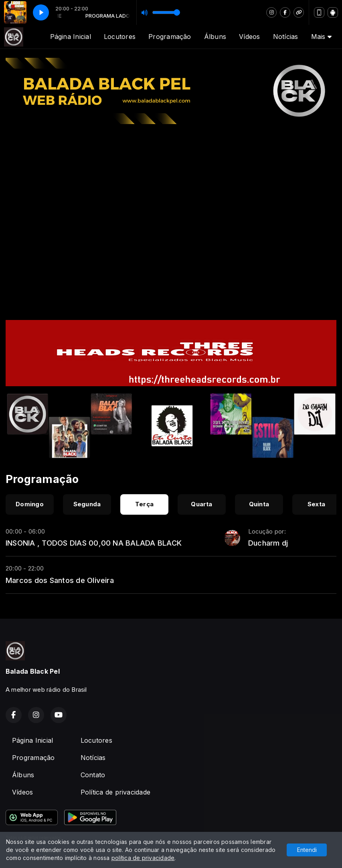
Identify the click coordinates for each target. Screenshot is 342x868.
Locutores (120, 37)
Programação (170, 37)
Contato (93, 775)
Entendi (307, 850)
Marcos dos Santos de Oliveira (60, 580)
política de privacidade (143, 858)
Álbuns (215, 37)
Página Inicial (71, 37)
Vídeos (249, 37)
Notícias (286, 37)
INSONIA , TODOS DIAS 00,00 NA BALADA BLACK (94, 543)
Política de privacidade (116, 792)
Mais (321, 37)
